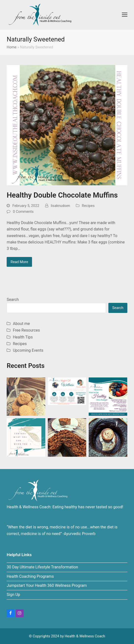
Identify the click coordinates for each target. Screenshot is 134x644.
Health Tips (23, 337)
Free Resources (26, 330)
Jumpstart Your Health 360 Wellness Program (47, 585)
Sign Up (13, 595)
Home (12, 47)
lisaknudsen (60, 206)
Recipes (88, 206)
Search (13, 300)
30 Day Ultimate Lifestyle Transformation (42, 567)
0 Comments (23, 212)
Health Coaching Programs (30, 576)
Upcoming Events (28, 350)
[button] (125, 15)
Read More (19, 262)
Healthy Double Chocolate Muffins (62, 195)
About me (21, 324)
